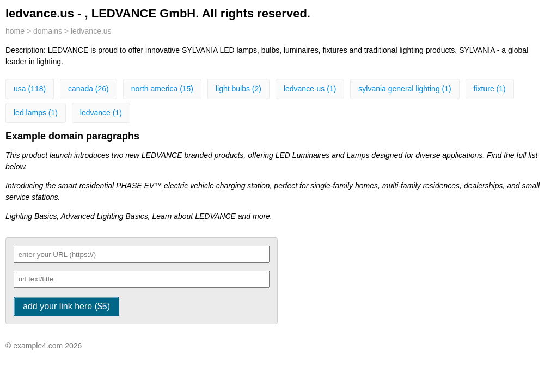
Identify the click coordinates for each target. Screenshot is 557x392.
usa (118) (30, 89)
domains (48, 31)
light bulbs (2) (238, 89)
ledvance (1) (101, 113)
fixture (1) (490, 89)
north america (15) (162, 89)
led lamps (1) (36, 113)
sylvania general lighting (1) (405, 89)
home (15, 31)
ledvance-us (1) (310, 89)
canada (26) (88, 89)
